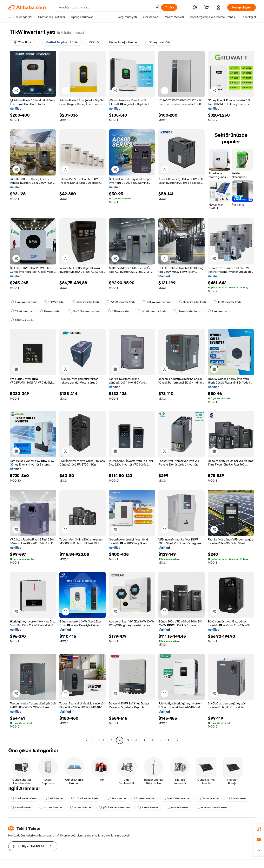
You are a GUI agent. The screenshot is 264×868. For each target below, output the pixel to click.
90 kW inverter (22, 311)
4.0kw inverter (148, 807)
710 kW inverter (178, 807)
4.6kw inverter (21, 807)
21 (169, 740)
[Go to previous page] (87, 740)
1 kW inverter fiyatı (24, 302)
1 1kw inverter (237, 798)
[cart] (207, 8)
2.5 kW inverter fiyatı (152, 311)
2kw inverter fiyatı (23, 798)
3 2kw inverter (116, 798)
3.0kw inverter (144, 798)
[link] (259, 829)
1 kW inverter (217, 311)
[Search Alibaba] (105, 7)
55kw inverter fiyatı (86, 302)
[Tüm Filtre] (22, 42)
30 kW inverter (208, 798)
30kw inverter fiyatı (193, 302)
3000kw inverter (23, 320)
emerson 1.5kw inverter (212, 807)
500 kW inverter (51, 807)
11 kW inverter (54, 302)
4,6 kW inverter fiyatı (121, 302)
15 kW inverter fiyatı (227, 302)
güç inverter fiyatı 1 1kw (115, 807)
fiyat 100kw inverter (176, 798)
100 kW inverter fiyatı (157, 302)
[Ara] (169, 7)
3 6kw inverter (50, 311)
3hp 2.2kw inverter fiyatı (84, 311)
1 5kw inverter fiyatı (84, 798)
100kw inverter (119, 311)
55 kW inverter (81, 807)
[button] (157, 7)
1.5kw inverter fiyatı (187, 311)
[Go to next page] (177, 740)
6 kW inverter (54, 798)
